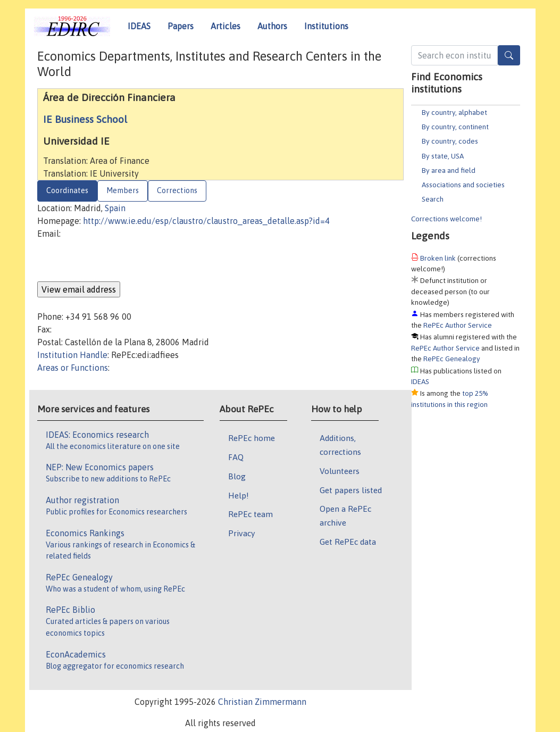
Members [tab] (123, 190)
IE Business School (85, 119)
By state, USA (443, 156)
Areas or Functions (73, 368)
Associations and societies (463, 185)
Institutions (326, 26)
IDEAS (139, 26)
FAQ (236, 457)
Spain (115, 208)
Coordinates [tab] (67, 190)
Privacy (241, 533)
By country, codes (450, 141)
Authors (272, 26)
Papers (181, 26)
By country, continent (455, 127)
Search (433, 199)
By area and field (449, 170)
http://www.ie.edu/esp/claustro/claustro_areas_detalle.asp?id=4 (206, 221)
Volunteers (340, 471)
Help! (239, 495)
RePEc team (250, 514)
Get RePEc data (348, 542)
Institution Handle (72, 355)
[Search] (509, 55)
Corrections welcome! (446, 219)
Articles (225, 26)
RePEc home (252, 438)
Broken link (438, 258)
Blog (237, 476)
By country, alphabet (454, 112)
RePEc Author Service (458, 325)
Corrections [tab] (177, 190)
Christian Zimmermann (262, 702)
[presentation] (118, 261)
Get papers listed (351, 490)
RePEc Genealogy (452, 359)
